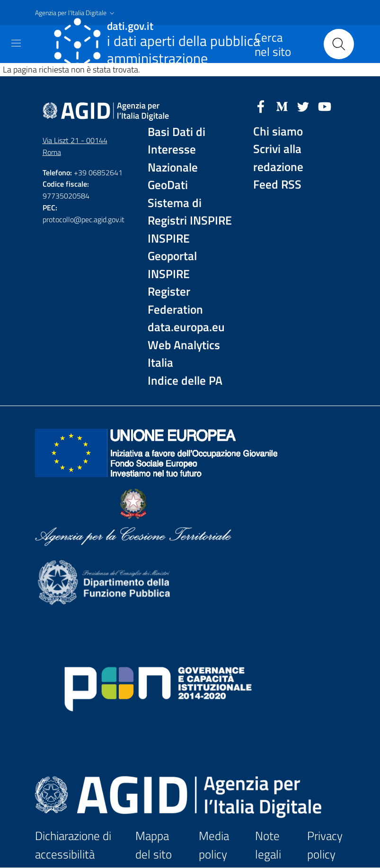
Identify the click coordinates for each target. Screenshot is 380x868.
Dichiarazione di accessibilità (73, 845)
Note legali (268, 845)
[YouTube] (325, 106)
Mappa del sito (154, 845)
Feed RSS (277, 185)
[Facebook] (261, 106)
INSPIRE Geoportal (172, 248)
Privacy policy (325, 845)
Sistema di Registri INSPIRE (190, 212)
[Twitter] (303, 106)
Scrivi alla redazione (278, 158)
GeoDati (168, 185)
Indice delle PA (185, 381)
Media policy (214, 845)
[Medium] (282, 106)
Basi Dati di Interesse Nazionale (177, 150)
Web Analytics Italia (184, 354)
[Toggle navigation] (16, 43)
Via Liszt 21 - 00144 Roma (75, 146)
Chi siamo (278, 131)
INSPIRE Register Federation (175, 292)
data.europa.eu (186, 327)
